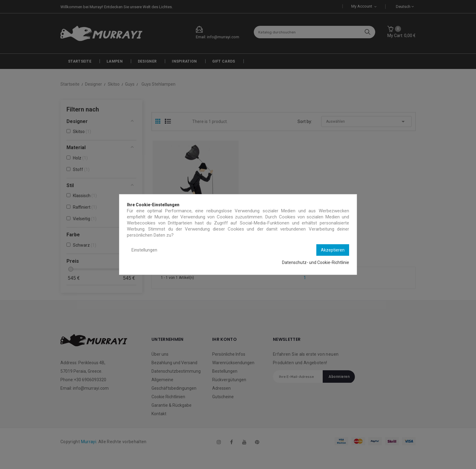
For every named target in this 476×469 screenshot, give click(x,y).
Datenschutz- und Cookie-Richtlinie (316, 262)
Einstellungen (144, 250)
